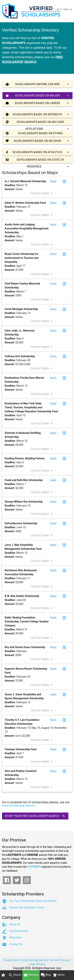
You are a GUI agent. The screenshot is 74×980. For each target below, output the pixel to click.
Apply (53, 181)
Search (15, 975)
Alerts (59, 975)
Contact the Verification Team (27, 908)
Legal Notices (37, 964)
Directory (31, 975)
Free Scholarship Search (18, 806)
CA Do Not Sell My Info (34, 960)
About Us (15, 924)
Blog (46, 975)
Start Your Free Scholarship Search (35, 816)
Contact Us (16, 944)
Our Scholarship (19, 931)
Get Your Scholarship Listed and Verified (33, 901)
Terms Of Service (60, 960)
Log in (58, 9)
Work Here (16, 938)
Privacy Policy (11, 960)
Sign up (68, 9)
